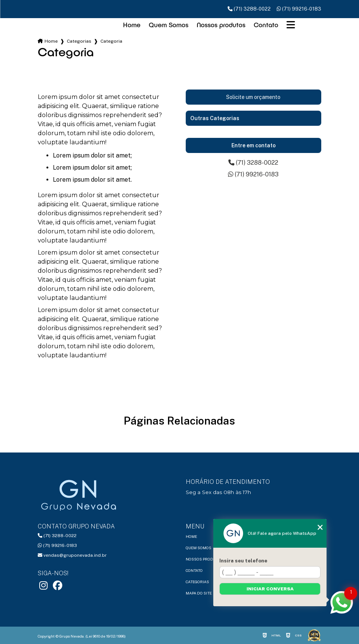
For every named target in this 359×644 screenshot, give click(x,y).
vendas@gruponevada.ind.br (72, 555)
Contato (266, 25)
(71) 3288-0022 (249, 9)
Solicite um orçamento (253, 97)
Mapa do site (199, 593)
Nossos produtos (221, 25)
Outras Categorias (215, 118)
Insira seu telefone (243, 561)
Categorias (79, 41)
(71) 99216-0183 (299, 9)
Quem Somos (169, 25)
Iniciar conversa (270, 589)
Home (132, 25)
